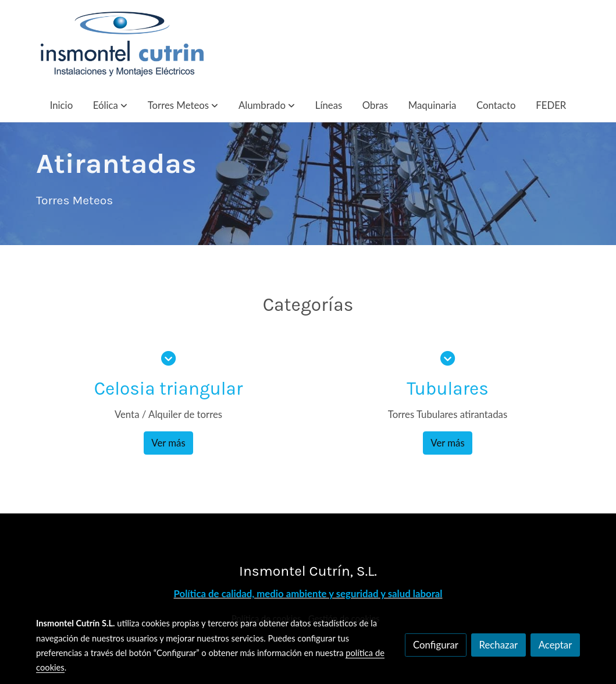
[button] (110, 105)
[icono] (168, 358)
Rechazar (499, 645)
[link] (122, 44)
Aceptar (556, 645)
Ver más (168, 443)
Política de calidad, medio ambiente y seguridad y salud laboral (308, 593)
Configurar (436, 645)
